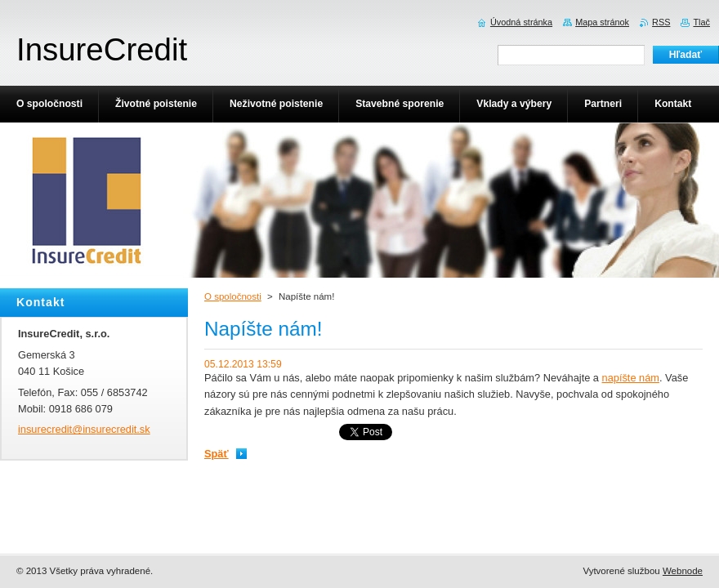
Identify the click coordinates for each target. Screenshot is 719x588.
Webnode (683, 571)
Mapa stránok (602, 22)
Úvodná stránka (521, 22)
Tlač (701, 22)
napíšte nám (631, 378)
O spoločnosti (233, 296)
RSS (661, 22)
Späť (217, 454)
